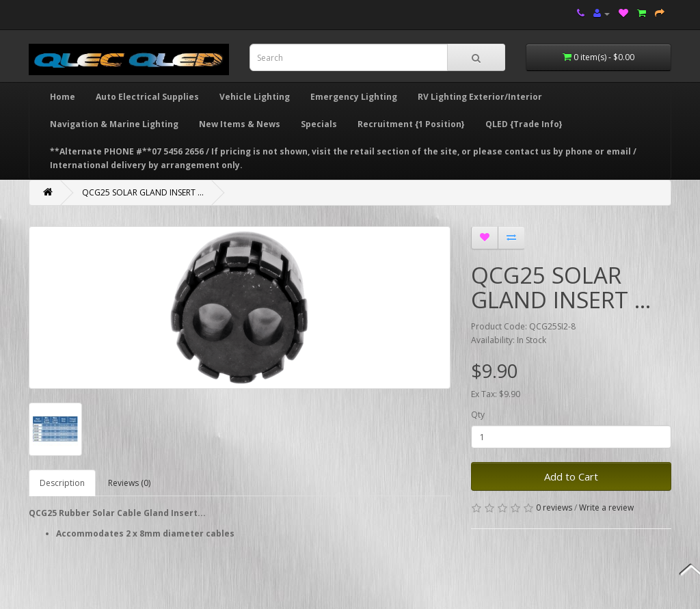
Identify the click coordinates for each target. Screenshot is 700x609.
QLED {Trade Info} (524, 124)
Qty (478, 415)
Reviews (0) (129, 483)
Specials (319, 124)
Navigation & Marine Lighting (114, 124)
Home (63, 97)
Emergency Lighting (354, 97)
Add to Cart (571, 476)
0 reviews (554, 507)
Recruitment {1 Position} (411, 124)
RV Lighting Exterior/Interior (480, 97)
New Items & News (240, 124)
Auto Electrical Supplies (147, 97)
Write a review (606, 507)
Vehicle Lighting (255, 97)
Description (62, 483)
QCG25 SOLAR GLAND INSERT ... (143, 192)
